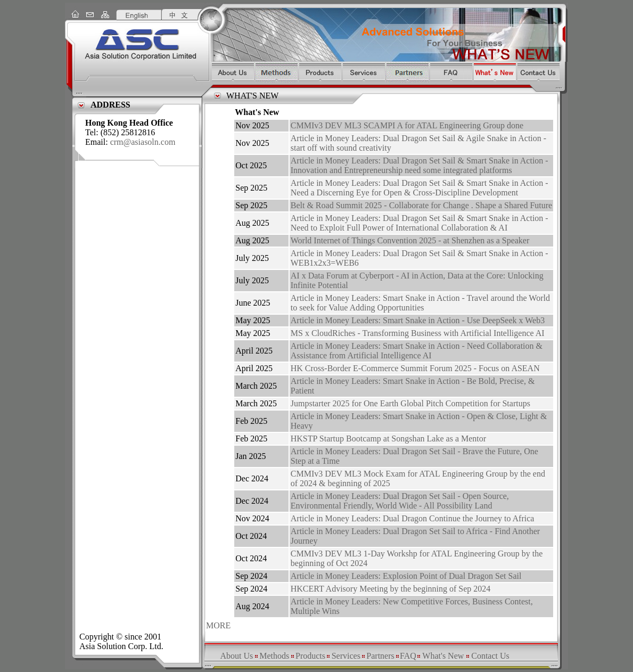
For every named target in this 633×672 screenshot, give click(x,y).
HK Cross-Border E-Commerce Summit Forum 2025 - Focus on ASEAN (415, 368)
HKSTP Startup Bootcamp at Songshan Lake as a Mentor (388, 439)
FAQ (408, 656)
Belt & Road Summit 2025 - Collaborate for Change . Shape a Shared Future (421, 205)
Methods (274, 656)
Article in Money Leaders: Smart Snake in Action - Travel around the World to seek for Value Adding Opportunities (420, 303)
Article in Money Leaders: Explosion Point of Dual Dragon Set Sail (406, 576)
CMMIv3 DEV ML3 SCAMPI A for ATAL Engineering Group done (407, 125)
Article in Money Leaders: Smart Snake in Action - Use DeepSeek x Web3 (418, 320)
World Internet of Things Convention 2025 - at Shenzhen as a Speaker (410, 240)
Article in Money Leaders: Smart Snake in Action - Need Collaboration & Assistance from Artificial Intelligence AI (417, 351)
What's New (443, 656)
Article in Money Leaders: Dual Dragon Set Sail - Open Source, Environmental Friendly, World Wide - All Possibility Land (400, 501)
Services (346, 656)
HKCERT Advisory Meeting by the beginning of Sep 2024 (391, 589)
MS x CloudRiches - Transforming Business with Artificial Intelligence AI (418, 333)
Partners (380, 656)
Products (310, 656)
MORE (218, 625)
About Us (236, 656)
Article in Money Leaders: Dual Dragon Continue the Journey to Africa (413, 518)
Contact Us (490, 656)
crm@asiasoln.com (143, 142)
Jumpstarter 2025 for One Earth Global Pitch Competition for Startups (410, 403)
